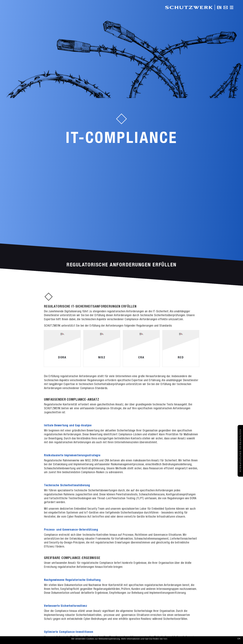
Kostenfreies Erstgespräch (240, 451)
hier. (166, 639)
